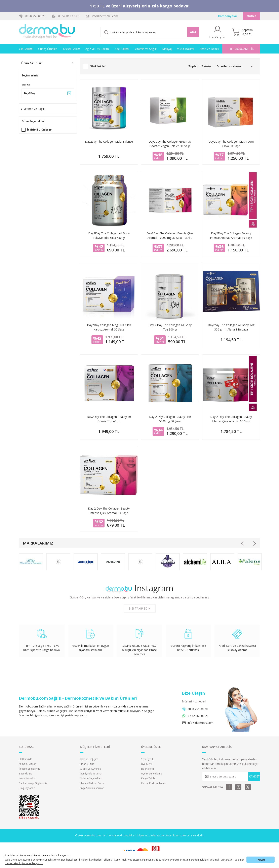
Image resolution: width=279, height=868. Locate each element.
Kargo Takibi (148, 778)
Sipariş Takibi (88, 764)
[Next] (254, 544)
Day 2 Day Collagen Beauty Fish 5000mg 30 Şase (170, 419)
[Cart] (242, 32)
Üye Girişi (147, 764)
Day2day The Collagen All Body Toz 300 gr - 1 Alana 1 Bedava (231, 327)
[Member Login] (217, 32)
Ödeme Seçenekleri (91, 778)
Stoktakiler (98, 66)
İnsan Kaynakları (28, 778)
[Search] (150, 32)
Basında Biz (26, 774)
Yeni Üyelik (147, 759)
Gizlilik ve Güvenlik (90, 769)
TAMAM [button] (261, 860)
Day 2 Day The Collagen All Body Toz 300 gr (170, 327)
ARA (193, 32)
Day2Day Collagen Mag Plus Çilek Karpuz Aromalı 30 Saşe (109, 327)
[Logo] (47, 32)
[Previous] (242, 544)
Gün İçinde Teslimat (91, 774)
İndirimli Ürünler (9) (40, 130)
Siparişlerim (148, 769)
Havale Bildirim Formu (93, 783)
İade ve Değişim (89, 759)
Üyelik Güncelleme (152, 774)
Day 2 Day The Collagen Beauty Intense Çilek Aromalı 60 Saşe (231, 419)
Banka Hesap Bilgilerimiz (33, 783)
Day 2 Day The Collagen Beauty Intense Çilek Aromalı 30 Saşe (109, 511)
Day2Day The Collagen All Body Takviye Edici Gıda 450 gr (109, 235)
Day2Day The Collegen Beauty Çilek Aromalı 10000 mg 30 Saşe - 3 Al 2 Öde (170, 236)
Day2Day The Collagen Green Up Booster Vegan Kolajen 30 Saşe (170, 144)
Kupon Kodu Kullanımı (154, 783)
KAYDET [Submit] (254, 776)
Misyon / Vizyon (28, 764)
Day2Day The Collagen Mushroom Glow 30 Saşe (231, 144)
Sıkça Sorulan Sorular (92, 788)
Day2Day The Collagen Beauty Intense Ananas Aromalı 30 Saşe (231, 235)
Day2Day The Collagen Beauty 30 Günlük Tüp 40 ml (109, 419)
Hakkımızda (26, 759)
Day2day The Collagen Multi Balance (109, 142)
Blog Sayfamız (27, 788)
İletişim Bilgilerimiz (29, 769)
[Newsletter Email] (231, 776)
